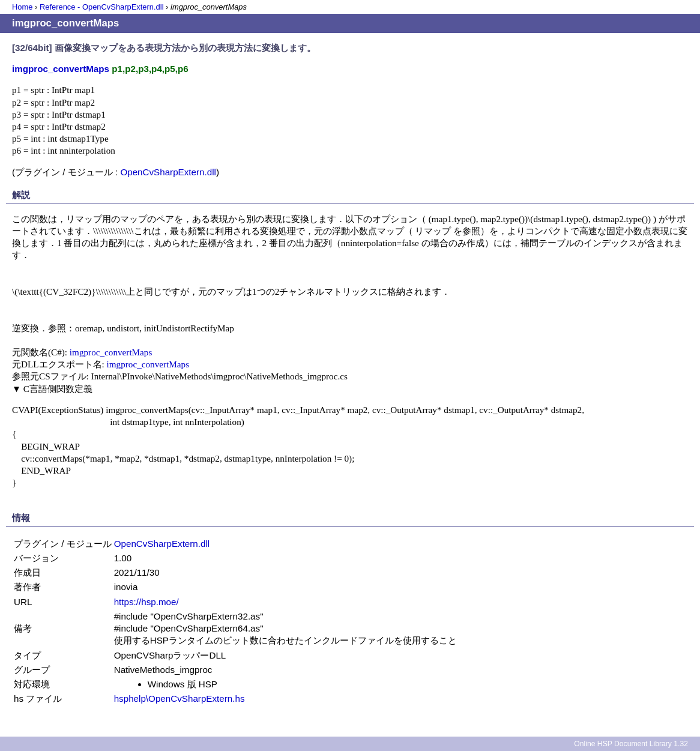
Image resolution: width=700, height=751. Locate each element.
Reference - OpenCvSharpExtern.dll (102, 7)
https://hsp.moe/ (146, 602)
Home (22, 7)
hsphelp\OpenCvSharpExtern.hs (180, 698)
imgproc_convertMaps (111, 352)
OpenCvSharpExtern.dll (168, 172)
